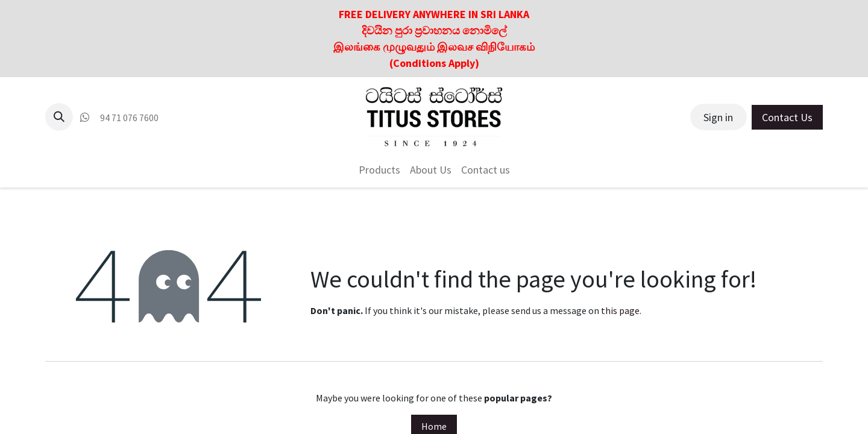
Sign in (718, 117)
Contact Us (787, 117)
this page (620, 310)
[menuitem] (379, 170)
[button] (59, 117)
